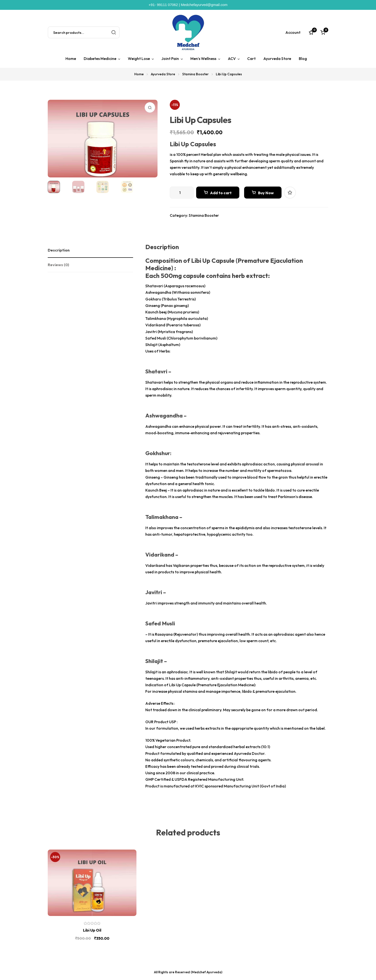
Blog (303, 59)
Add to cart (221, 193)
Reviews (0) (58, 265)
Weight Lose (139, 59)
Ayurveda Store (277, 59)
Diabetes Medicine (100, 59)
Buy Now (266, 193)
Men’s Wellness (203, 59)
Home (71, 59)
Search (114, 32)
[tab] (90, 250)
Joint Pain (170, 59)
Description (59, 250)
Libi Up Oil (92, 930)
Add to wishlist (290, 193)
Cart (251, 59)
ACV (232, 59)
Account (293, 32)
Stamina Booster (195, 74)
